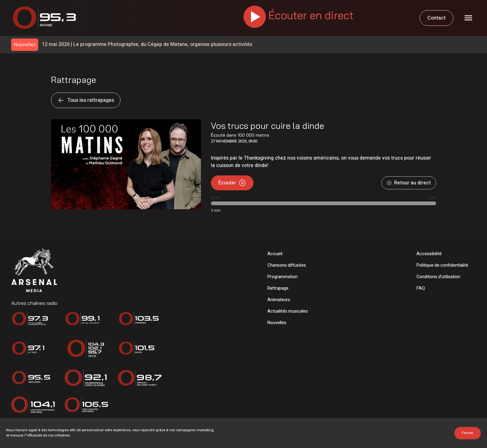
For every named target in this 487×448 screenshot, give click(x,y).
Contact (437, 18)
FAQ (421, 288)
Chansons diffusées (287, 265)
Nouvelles (277, 323)
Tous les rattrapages (86, 100)
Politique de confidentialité (442, 265)
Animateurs (279, 300)
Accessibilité (429, 254)
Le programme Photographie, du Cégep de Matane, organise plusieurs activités (147, 45)
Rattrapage (278, 288)
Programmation (282, 277)
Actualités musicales (288, 311)
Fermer (468, 433)
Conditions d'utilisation (438, 277)
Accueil (275, 254)
